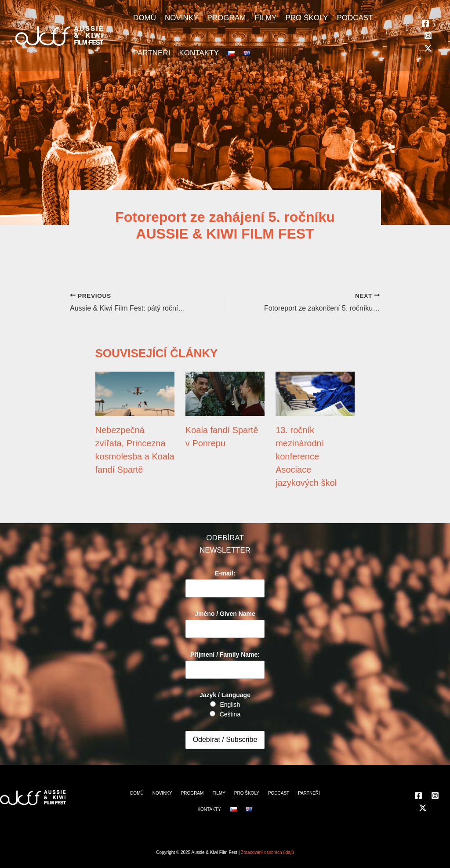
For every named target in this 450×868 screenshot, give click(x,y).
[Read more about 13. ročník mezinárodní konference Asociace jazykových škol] (315, 393)
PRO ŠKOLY (307, 18)
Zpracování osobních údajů (267, 852)
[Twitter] (428, 48)
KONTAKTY (199, 53)
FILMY (265, 18)
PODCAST (355, 18)
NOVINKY (182, 18)
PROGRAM (226, 18)
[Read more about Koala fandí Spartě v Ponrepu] (225, 393)
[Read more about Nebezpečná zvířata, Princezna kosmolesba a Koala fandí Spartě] (135, 393)
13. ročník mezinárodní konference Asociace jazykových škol (306, 456)
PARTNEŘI (152, 53)
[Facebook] (425, 23)
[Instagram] (428, 36)
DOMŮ (145, 18)
